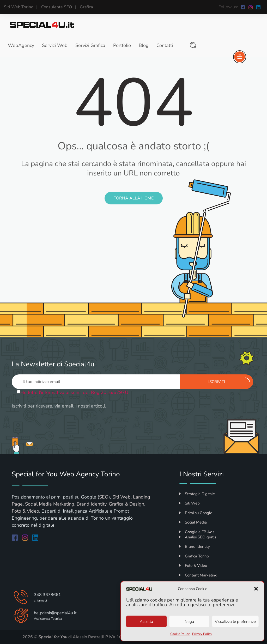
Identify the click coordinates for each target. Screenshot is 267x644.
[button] (256, 589)
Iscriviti (229, 381)
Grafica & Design (126, 504)
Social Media (193, 522)
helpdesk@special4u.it (55, 613)
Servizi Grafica (90, 45)
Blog (144, 45)
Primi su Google (196, 513)
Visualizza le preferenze (235, 622)
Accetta (146, 622)
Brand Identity (92, 504)
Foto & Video (25, 511)
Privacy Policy (202, 634)
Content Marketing (198, 575)
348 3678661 (47, 595)
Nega (189, 622)
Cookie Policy (180, 634)
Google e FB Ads (197, 532)
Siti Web (122, 497)
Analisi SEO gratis (198, 537)
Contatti (165, 45)
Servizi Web (55, 45)
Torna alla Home (134, 198)
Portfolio (122, 45)
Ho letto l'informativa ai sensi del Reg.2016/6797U (74, 392)
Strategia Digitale (197, 494)
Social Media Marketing (50, 504)
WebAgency (21, 45)
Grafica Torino (194, 556)
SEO (104, 497)
